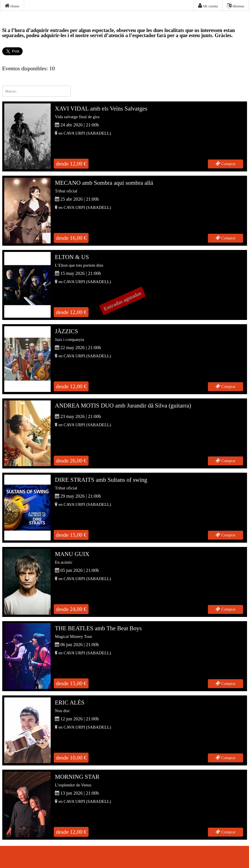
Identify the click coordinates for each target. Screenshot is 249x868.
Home (12, 6)
